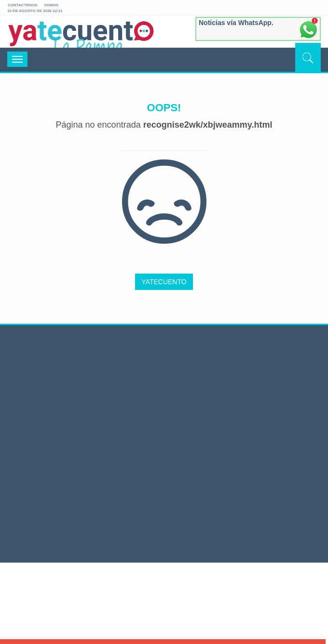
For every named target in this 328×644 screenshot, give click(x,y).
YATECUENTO (164, 282)
